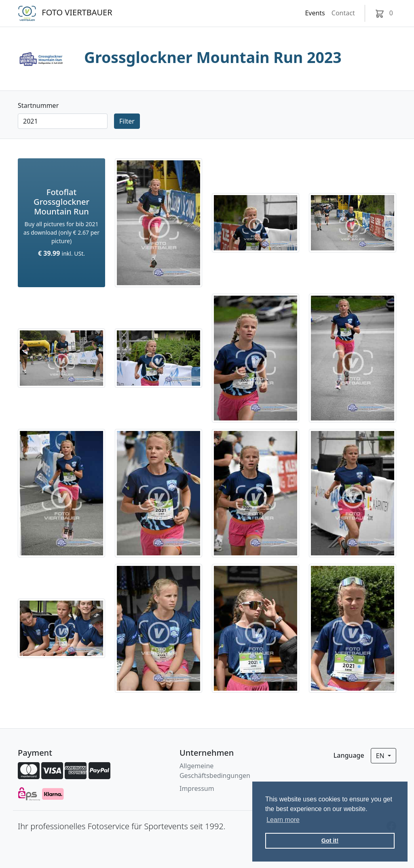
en (381, 756)
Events (315, 13)
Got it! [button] (330, 841)
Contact (343, 13)
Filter (127, 121)
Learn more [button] (283, 820)
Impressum (197, 788)
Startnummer (38, 105)
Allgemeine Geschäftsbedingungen (215, 771)
